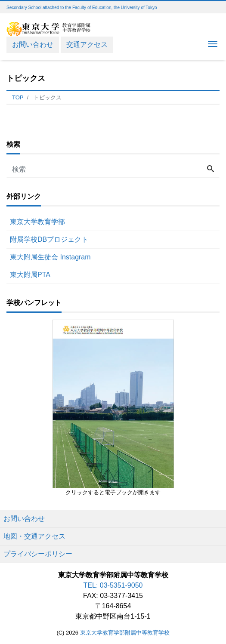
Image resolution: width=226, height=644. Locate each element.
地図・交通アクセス (34, 536)
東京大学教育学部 (37, 222)
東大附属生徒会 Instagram (50, 257)
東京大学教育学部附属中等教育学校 (125, 633)
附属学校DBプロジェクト (49, 239)
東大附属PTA (30, 275)
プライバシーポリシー (38, 554)
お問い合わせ (33, 45)
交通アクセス (87, 45)
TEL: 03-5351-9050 (113, 585)
